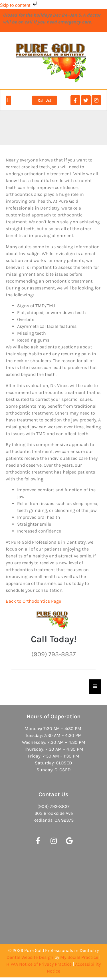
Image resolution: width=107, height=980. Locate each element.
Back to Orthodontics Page (33, 601)
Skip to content (19, 5)
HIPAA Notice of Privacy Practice (39, 964)
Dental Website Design (30, 957)
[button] (8, 100)
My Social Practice (79, 957)
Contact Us (53, 794)
